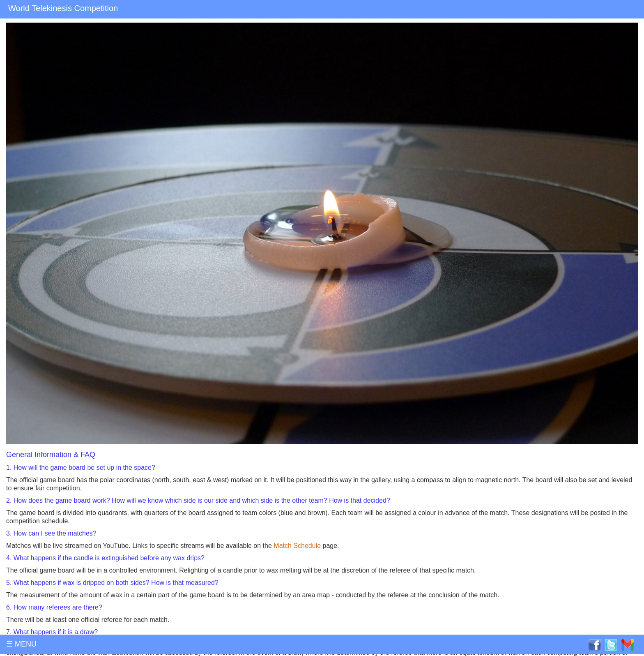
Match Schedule (297, 546)
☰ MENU (21, 644)
